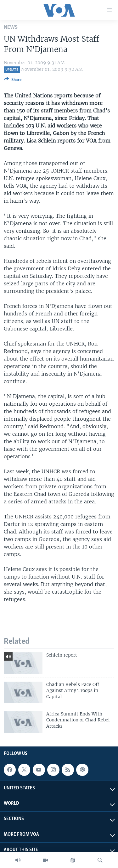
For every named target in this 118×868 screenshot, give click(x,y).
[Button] (13, 81)
